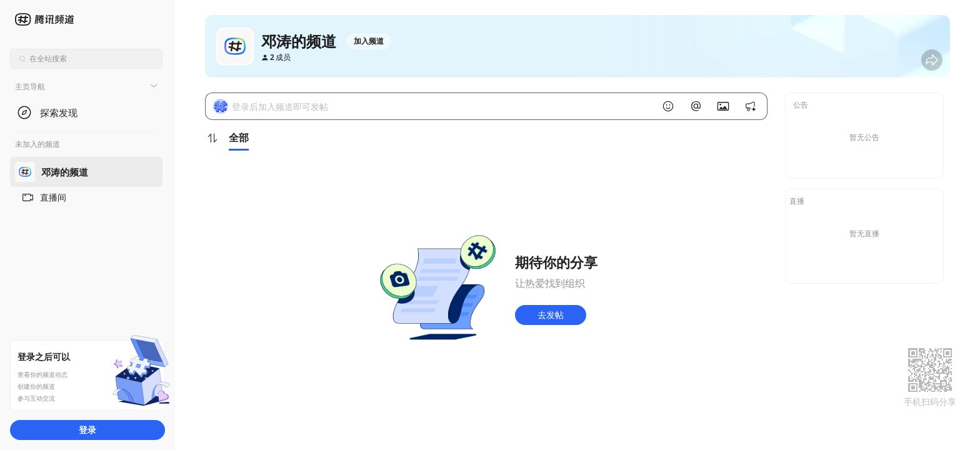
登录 (87, 430)
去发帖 (551, 315)
